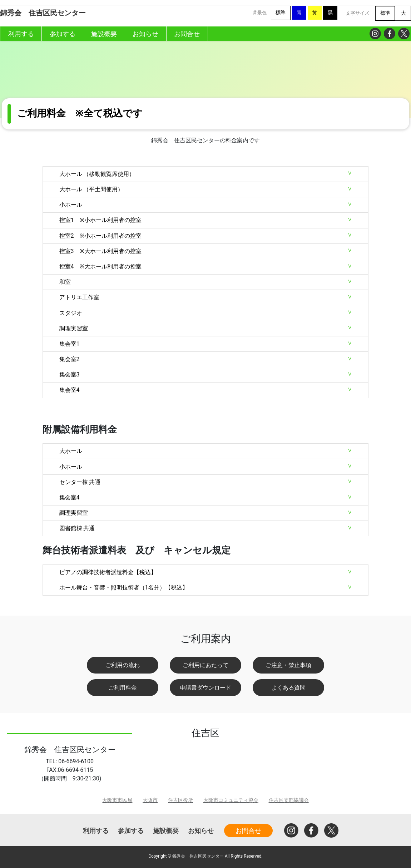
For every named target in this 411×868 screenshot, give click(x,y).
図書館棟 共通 (77, 528)
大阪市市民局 (117, 800)
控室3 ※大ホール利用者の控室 (100, 251)
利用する (96, 831)
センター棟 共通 (80, 482)
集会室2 (70, 359)
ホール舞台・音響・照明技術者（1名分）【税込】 (124, 588)
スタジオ (71, 313)
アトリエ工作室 (79, 297)
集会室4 (70, 390)
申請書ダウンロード (205, 688)
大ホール (71, 451)
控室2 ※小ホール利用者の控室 (100, 236)
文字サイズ (358, 13)
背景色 (260, 13)
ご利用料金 (123, 688)
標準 (281, 13)
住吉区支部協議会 (289, 800)
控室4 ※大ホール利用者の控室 (100, 267)
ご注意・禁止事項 (288, 665)
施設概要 (166, 831)
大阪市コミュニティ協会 (231, 800)
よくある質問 (288, 688)
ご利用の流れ (123, 665)
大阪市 (150, 800)
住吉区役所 (180, 800)
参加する (131, 831)
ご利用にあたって (205, 665)
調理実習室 (74, 328)
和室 (65, 282)
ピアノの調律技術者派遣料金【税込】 (108, 572)
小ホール (71, 205)
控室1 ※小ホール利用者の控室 (100, 220)
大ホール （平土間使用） (91, 189)
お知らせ (201, 831)
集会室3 (70, 374)
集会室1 (70, 344)
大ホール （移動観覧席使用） (97, 174)
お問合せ (248, 831)
